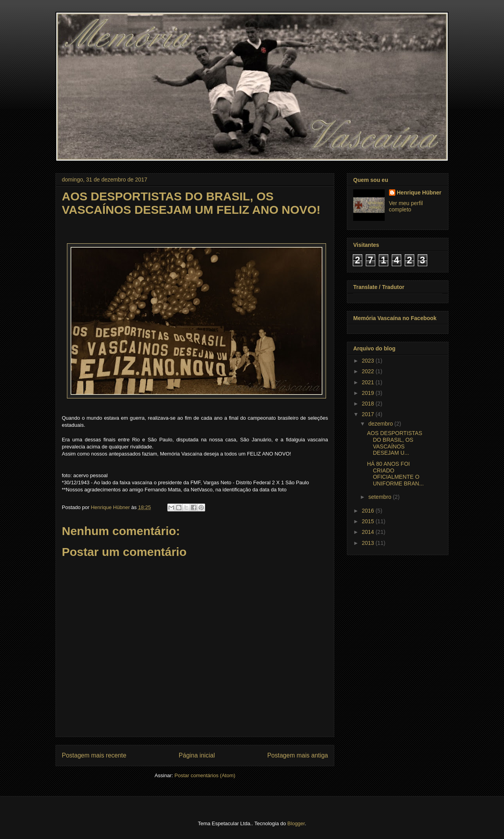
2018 (369, 404)
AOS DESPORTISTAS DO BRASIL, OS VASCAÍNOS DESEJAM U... (395, 443)
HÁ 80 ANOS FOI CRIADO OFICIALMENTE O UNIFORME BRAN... (395, 474)
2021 (369, 382)
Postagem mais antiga (298, 755)
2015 (369, 521)
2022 (369, 371)
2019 (369, 393)
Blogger (296, 823)
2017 (369, 414)
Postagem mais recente (94, 755)
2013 (369, 543)
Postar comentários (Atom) (205, 775)
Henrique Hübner (419, 193)
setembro (380, 497)
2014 (369, 532)
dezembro (381, 424)
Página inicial (197, 755)
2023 (369, 361)
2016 (369, 511)
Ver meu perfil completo (406, 206)
